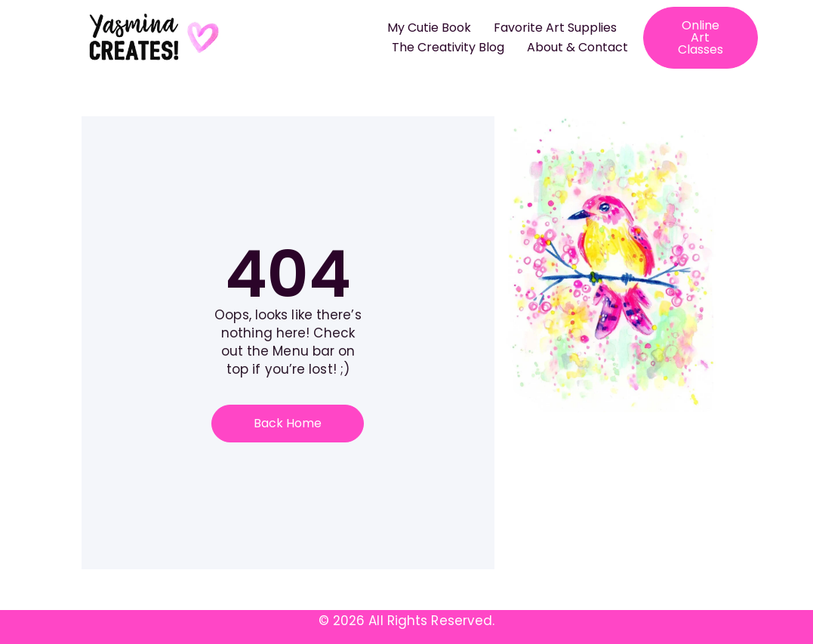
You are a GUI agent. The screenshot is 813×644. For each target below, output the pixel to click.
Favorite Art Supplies (555, 28)
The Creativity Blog (448, 47)
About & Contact (577, 47)
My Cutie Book (429, 28)
